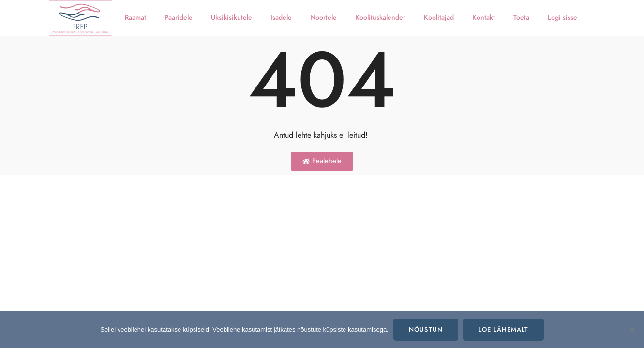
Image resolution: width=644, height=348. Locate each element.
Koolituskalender (380, 18)
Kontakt (484, 18)
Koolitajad (439, 18)
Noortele (323, 18)
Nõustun (426, 330)
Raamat (135, 18)
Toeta (521, 18)
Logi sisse (562, 18)
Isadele (281, 18)
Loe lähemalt (503, 330)
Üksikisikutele (232, 18)
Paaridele (179, 18)
